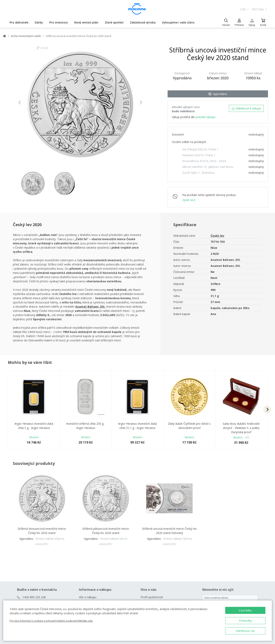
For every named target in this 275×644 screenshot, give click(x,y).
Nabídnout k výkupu (246, 108)
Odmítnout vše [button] (245, 631)
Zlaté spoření (114, 22)
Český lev (217, 236)
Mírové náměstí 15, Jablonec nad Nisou (208, 167)
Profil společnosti (152, 597)
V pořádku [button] (245, 610)
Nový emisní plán (86, 22)
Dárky (39, 22)
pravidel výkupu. (206, 117)
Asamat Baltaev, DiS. (90, 307)
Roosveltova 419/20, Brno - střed (204, 161)
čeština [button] (258, 9)
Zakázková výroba (143, 22)
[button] (27, 102)
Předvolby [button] (245, 621)
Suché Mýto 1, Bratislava (198, 173)
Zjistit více (189, 200)
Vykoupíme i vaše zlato (178, 22)
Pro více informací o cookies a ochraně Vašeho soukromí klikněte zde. (51, 621)
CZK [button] (243, 9)
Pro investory (59, 22)
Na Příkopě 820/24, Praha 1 (200, 149)
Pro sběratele (19, 22)
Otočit (43, 50)
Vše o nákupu (88, 597)
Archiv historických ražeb (26, 36)
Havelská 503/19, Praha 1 (199, 155)
